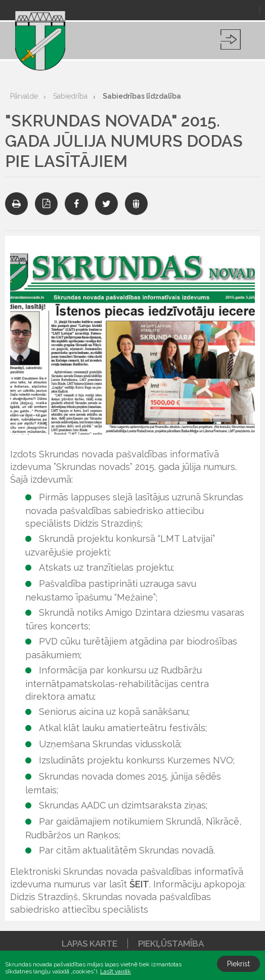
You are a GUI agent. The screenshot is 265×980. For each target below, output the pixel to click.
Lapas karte (90, 944)
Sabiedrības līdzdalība (142, 96)
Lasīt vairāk (116, 971)
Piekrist (238, 964)
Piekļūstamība (171, 944)
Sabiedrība (70, 96)
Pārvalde (24, 96)
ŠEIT (139, 884)
